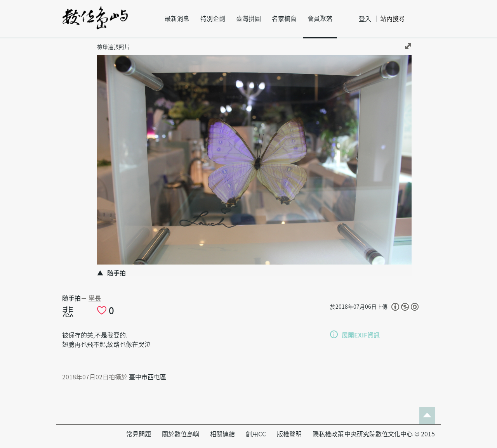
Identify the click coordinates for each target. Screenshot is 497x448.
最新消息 (177, 19)
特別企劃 (213, 19)
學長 (95, 298)
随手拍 (71, 298)
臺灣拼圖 (248, 19)
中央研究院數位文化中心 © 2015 (390, 434)
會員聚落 (320, 19)
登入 (365, 19)
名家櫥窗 (284, 19)
